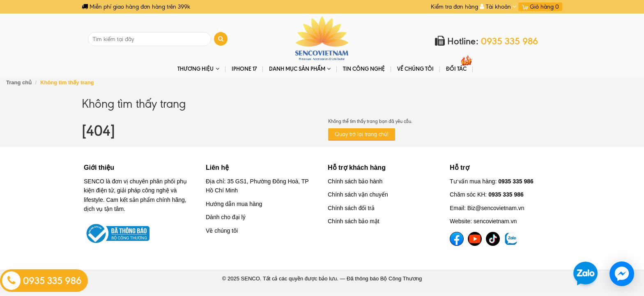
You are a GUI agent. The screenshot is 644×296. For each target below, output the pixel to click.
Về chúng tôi (415, 69)
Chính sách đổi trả (351, 208)
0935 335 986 (42, 281)
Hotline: (486, 41)
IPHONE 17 (244, 69)
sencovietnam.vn (495, 221)
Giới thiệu (99, 168)
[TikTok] (493, 239)
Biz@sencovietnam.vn (496, 208)
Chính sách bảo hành (355, 181)
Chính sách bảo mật (354, 221)
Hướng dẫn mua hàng (234, 204)
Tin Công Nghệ (364, 69)
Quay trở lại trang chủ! (362, 134)
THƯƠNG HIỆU (198, 69)
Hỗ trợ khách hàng (357, 168)
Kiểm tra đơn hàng (454, 7)
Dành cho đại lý (226, 217)
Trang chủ (19, 82)
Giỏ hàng (540, 7)
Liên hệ (217, 168)
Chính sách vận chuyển (358, 194)
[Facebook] (457, 239)
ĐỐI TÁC (456, 69)
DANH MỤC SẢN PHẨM (300, 69)
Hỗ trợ (460, 168)
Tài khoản (498, 7)
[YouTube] (475, 239)
